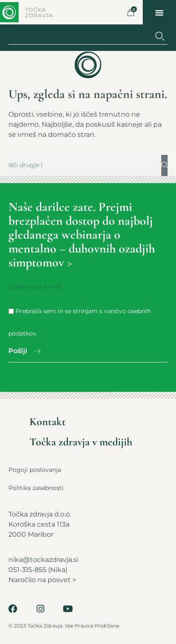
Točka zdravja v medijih (81, 442)
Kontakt (48, 422)
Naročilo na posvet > (42, 580)
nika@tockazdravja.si (43, 560)
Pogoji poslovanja (35, 470)
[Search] (160, 36)
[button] (160, 12)
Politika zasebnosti (36, 488)
